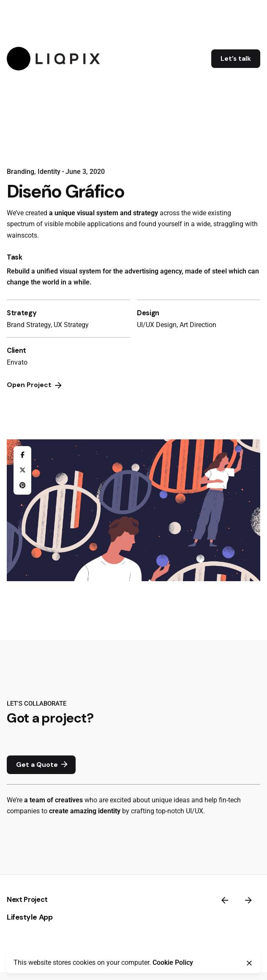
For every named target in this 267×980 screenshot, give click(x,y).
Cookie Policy (173, 963)
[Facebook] (22, 455)
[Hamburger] (19, 59)
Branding (20, 172)
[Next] (248, 900)
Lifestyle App (30, 917)
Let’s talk (236, 59)
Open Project (35, 385)
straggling (228, 224)
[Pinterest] (22, 485)
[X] (22, 470)
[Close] (249, 963)
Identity (49, 172)
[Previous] (225, 900)
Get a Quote (43, 765)
